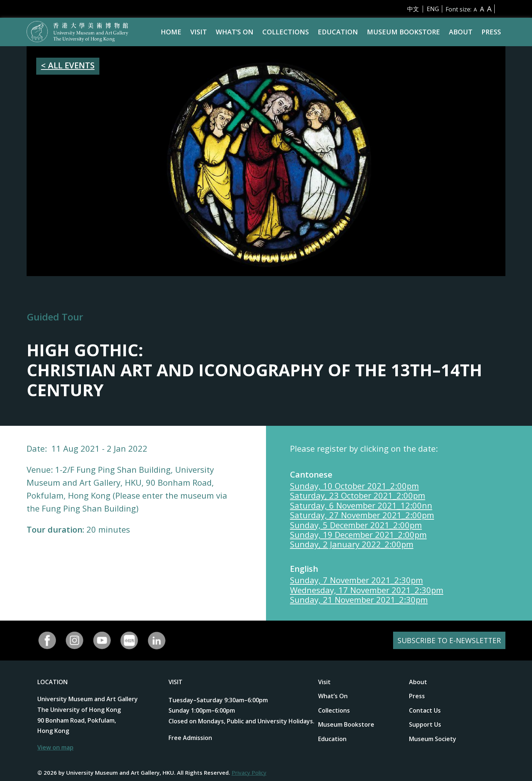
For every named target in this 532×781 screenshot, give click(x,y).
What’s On (235, 32)
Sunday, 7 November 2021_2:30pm (357, 580)
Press (491, 32)
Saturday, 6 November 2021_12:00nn (361, 505)
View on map (55, 747)
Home (171, 32)
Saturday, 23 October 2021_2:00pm (358, 495)
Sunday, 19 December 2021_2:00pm (358, 534)
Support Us (425, 724)
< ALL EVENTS (68, 65)
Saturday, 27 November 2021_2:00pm (362, 515)
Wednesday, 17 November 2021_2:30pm (367, 590)
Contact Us (425, 710)
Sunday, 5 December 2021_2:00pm (356, 525)
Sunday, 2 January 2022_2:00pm (352, 544)
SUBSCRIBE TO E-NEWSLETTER (448, 640)
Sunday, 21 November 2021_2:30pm (359, 600)
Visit (199, 32)
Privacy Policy (249, 772)
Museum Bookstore (403, 32)
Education (338, 32)
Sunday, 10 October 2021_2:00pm (354, 486)
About (461, 32)
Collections (286, 32)
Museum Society (433, 739)
